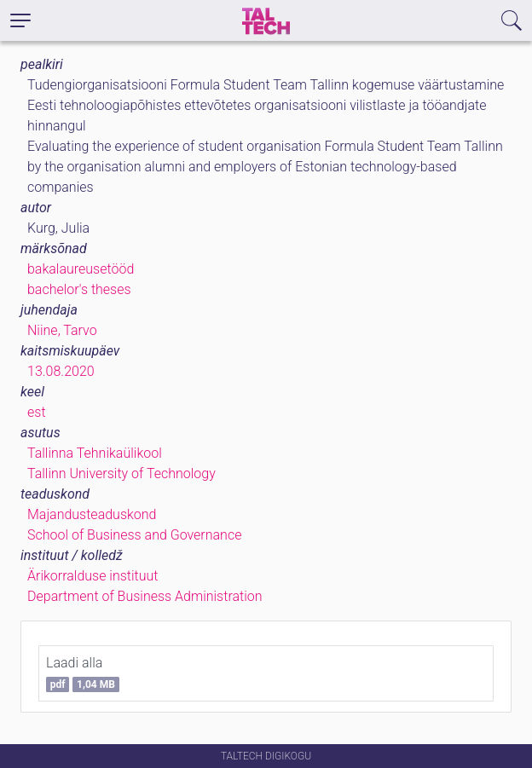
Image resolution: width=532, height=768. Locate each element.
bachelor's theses (79, 289)
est (37, 412)
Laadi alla (83, 673)
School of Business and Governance (134, 535)
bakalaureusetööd (81, 269)
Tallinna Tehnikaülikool (95, 453)
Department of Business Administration (145, 596)
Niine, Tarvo (62, 330)
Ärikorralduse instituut (93, 576)
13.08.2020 (61, 371)
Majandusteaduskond (92, 514)
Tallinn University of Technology (121, 474)
